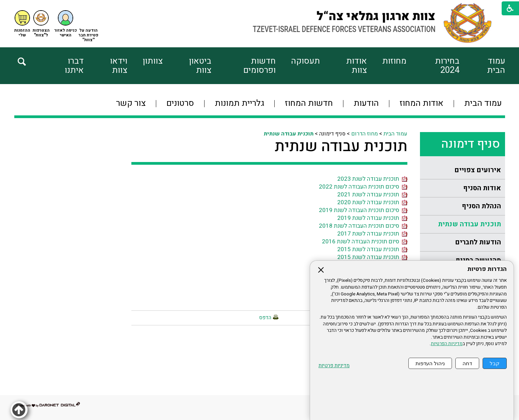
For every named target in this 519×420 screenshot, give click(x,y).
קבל (495, 363)
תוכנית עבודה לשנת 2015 (372, 249)
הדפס (265, 318)
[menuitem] (482, 66)
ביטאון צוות (200, 66)
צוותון (153, 61)
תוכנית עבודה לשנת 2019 (372, 218)
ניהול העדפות (430, 363)
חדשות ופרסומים (259, 66)
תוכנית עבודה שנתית (469, 224)
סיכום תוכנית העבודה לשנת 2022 (363, 187)
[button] (66, 24)
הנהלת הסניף (481, 206)
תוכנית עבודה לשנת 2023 (372, 179)
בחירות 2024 (447, 66)
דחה (467, 363)
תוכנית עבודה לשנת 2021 (372, 195)
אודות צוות (356, 66)
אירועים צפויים (478, 170)
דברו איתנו (74, 66)
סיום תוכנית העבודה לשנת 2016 (365, 241)
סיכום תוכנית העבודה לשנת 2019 (363, 210)
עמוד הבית (496, 66)
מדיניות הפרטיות (447, 344)
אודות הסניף (482, 188)
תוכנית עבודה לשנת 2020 (372, 202)
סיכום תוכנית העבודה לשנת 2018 (363, 226)
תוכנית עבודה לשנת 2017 (372, 234)
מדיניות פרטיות (334, 366)
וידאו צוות (119, 66)
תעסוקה (305, 61)
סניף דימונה (471, 144)
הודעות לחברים (478, 242)
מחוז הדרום (364, 134)
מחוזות (394, 61)
